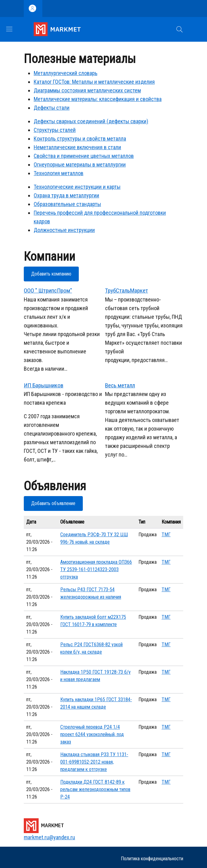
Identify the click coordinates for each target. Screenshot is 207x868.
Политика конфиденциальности (152, 859)
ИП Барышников (44, 385)
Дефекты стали (52, 108)
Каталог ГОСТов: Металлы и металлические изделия (94, 82)
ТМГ (166, 535)
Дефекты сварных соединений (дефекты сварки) (91, 121)
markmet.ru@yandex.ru (49, 837)
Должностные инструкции (64, 230)
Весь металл (120, 385)
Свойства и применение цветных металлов (84, 156)
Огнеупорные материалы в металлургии (80, 164)
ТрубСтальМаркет (127, 291)
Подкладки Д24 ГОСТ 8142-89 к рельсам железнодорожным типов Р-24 (95, 789)
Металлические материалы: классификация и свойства (98, 99)
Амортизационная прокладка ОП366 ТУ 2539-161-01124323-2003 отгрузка (96, 569)
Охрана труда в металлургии (66, 195)
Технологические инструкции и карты (77, 187)
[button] (180, 29)
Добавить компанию (51, 274)
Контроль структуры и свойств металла (80, 139)
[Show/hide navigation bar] (9, 29)
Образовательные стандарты (67, 204)
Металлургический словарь (65, 73)
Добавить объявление (53, 503)
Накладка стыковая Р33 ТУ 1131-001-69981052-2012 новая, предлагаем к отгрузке (94, 762)
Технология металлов (59, 173)
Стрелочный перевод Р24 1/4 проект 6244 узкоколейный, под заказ (92, 734)
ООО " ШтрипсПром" (48, 291)
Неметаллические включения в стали (77, 147)
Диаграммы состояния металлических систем (87, 90)
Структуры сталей (55, 130)
